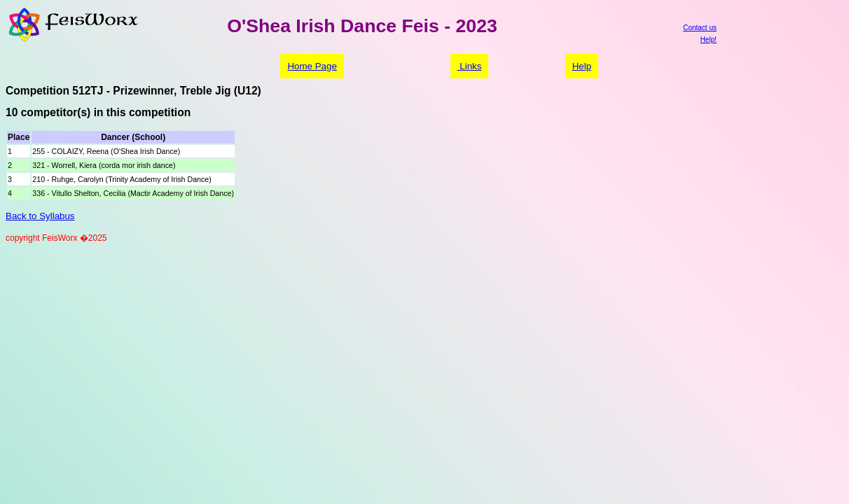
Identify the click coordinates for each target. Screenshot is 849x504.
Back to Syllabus (40, 216)
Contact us (700, 28)
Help (582, 66)
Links (470, 66)
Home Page (312, 66)
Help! (709, 40)
